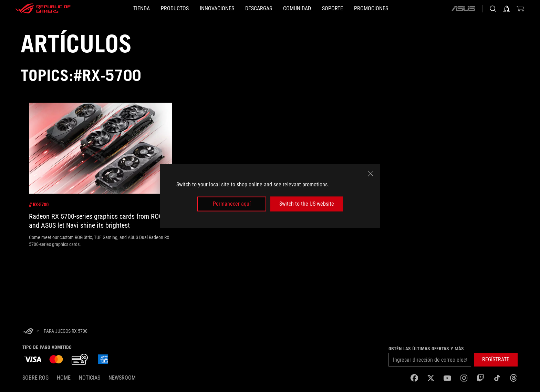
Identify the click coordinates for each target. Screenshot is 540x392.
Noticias (90, 378)
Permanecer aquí (232, 204)
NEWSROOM (122, 378)
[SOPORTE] (355, 9)
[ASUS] (463, 9)
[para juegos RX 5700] (66, 331)
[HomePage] (28, 332)
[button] (153, 9)
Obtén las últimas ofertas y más (426, 349)
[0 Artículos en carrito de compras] (520, 9)
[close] (371, 174)
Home (64, 378)
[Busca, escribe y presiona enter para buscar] (493, 9)
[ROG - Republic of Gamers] (43, 9)
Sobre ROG (35, 378)
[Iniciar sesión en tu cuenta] (507, 9)
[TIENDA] (108, 9)
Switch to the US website (307, 204)
